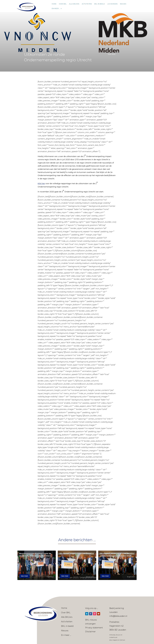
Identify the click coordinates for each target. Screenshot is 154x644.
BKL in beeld (100, 4)
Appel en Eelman (119, 640)
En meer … (56, 9)
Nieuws (123, 4)
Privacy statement (94, 628)
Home (54, 4)
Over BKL (63, 4)
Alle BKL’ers (74, 4)
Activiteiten (87, 4)
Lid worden (112, 4)
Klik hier (41, 184)
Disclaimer (90, 632)
